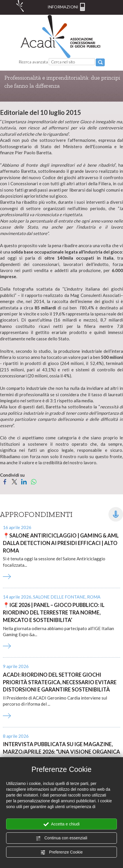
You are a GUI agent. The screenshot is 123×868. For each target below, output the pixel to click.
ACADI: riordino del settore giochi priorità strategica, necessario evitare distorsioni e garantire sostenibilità (60, 682)
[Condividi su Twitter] (14, 481)
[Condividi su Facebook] (5, 481)
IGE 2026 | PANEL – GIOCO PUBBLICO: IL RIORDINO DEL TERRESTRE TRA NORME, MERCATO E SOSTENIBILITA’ (54, 612)
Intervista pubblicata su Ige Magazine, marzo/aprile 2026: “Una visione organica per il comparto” (62, 752)
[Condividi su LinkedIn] (24, 481)
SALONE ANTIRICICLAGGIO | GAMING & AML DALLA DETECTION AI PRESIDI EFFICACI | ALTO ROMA (61, 543)
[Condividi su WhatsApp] (34, 481)
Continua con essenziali (62, 838)
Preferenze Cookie (62, 852)
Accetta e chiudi (62, 824)
